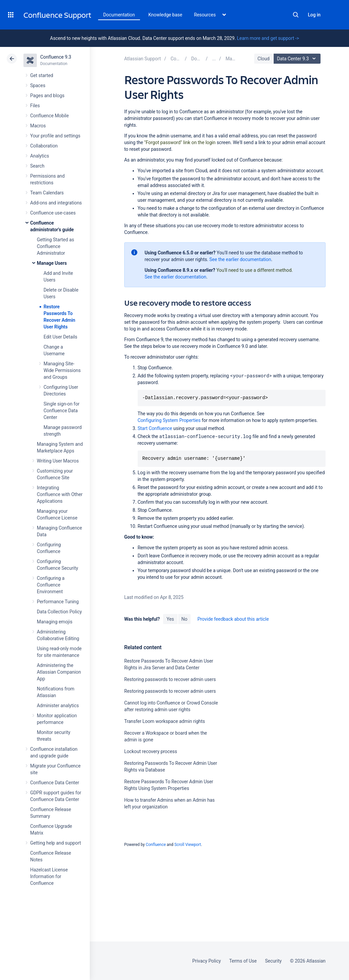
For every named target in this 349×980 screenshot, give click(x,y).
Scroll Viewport (188, 845)
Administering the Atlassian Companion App (59, 672)
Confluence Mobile (49, 116)
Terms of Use (243, 961)
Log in (314, 15)
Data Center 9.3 (298, 59)
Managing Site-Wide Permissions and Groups (62, 370)
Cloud (264, 59)
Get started (42, 75)
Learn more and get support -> (268, 38)
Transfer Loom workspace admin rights (165, 721)
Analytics (40, 156)
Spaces (38, 85)
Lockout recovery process (151, 751)
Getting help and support (56, 843)
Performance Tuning (58, 602)
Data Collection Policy (59, 612)
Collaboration (44, 146)
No (185, 619)
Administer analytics (58, 706)
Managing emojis (55, 622)
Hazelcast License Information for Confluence (49, 876)
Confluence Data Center (55, 783)
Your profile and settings (55, 136)
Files (35, 106)
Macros (38, 126)
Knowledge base (165, 15)
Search (296, 15)
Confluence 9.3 (56, 57)
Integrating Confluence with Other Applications (60, 494)
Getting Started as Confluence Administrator (55, 246)
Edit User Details (60, 337)
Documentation (119, 15)
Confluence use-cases (53, 213)
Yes (170, 619)
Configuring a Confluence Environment (51, 585)
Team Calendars (47, 193)
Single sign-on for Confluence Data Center (61, 411)
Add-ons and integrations (56, 203)
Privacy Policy (206, 961)
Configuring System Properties (169, 420)
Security (273, 961)
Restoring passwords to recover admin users (170, 679)
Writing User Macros (58, 461)
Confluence (156, 845)
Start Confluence (155, 428)
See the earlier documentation (240, 259)
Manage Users (52, 263)
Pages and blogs (47, 96)
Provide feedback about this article (233, 619)
